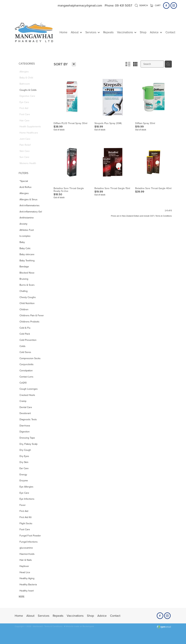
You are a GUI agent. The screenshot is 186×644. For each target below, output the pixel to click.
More (22, 596)
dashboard (38, 626)
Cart (155, 5)
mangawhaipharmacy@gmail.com (80, 5)
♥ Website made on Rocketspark (79, 626)
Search (141, 5)
